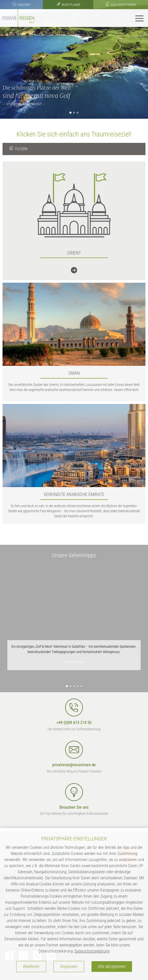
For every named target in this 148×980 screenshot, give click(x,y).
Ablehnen (31, 967)
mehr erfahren (74, 662)
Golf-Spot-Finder (121, 4)
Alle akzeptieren (112, 967)
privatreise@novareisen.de (74, 754)
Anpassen (69, 967)
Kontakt (21, 4)
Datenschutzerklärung (92, 951)
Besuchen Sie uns (74, 796)
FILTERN (18, 149)
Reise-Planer (68, 4)
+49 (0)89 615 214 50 (74, 712)
